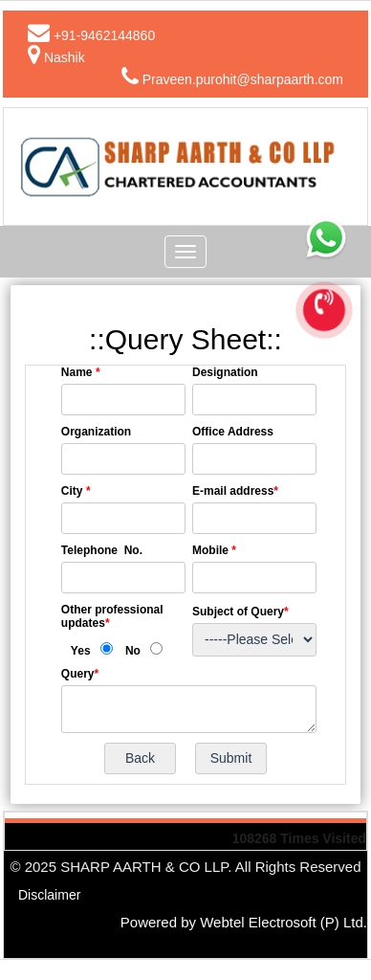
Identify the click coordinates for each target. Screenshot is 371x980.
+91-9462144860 (104, 35)
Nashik (65, 57)
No (133, 651)
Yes (81, 651)
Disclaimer (49, 895)
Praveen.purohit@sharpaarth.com (243, 79)
